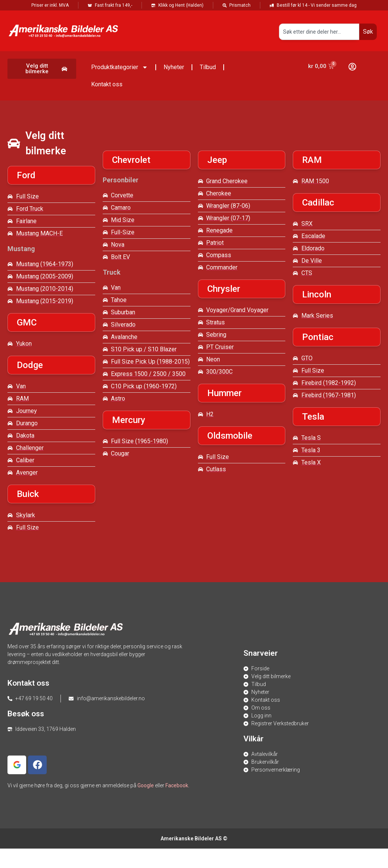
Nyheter (174, 67)
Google (146, 785)
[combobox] (319, 32)
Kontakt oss (107, 84)
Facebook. (177, 785)
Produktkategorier (119, 67)
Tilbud (208, 67)
